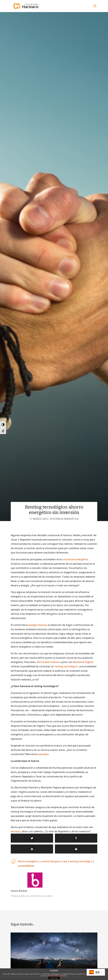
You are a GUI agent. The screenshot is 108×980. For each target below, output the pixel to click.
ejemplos (43, 754)
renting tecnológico (81, 861)
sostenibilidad (26, 866)
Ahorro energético (28, 861)
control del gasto (51, 861)
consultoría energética (75, 559)
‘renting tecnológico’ (66, 666)
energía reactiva (37, 625)
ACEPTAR (54, 978)
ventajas (16, 831)
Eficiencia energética (64, 519)
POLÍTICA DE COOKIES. (57, 976)
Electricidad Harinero (48, 662)
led (65, 861)
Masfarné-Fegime (83, 662)
